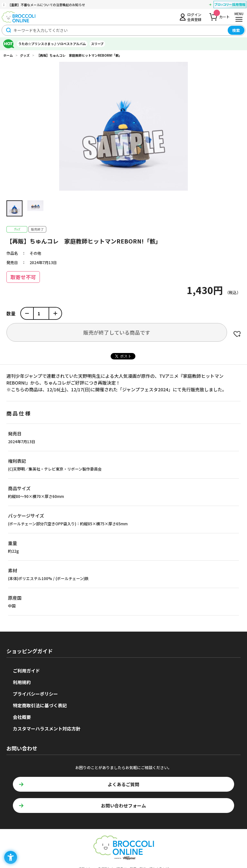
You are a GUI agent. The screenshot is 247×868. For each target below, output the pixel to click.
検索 (236, 30)
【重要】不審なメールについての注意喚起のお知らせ (46, 5)
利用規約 (22, 682)
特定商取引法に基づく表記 (40, 705)
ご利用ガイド (26, 671)
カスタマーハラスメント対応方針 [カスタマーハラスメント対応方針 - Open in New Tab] (47, 729)
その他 (35, 253)
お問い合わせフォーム (123, 806)
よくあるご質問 (123, 784)
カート (222, 15)
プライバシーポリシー (35, 694)
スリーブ (97, 44)
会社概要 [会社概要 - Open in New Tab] (22, 717)
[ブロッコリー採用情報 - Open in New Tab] (230, 5)
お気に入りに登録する (237, 334)
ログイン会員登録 (194, 17)
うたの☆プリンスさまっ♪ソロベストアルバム (52, 44)
